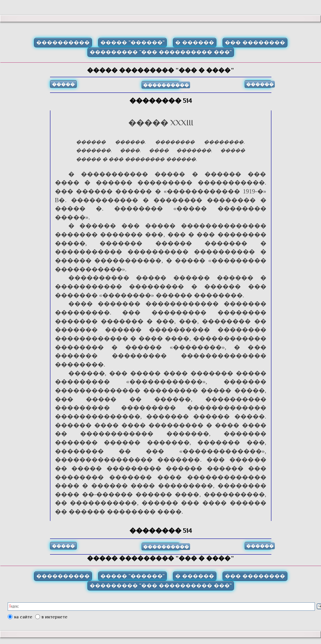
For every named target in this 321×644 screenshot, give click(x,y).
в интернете (55, 617)
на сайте (23, 617)
